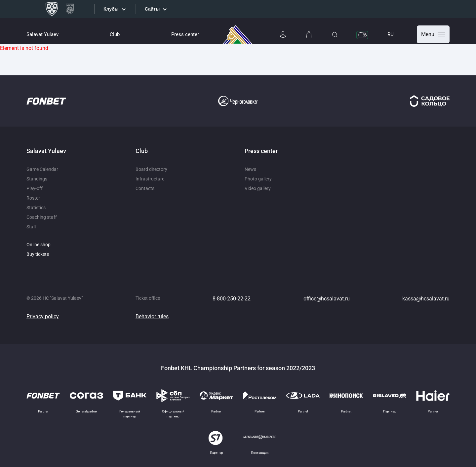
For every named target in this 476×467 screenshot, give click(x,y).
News (250, 169)
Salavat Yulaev (42, 34)
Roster (33, 198)
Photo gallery (258, 179)
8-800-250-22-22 (232, 299)
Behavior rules (152, 316)
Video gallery (258, 188)
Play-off (35, 188)
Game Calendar (42, 169)
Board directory (151, 169)
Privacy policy (43, 316)
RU (391, 34)
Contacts (145, 188)
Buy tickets (38, 254)
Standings (37, 179)
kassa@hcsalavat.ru (426, 299)
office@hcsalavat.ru (327, 299)
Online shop (39, 245)
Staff (32, 227)
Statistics (36, 208)
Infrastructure (150, 179)
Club (115, 34)
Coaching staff (42, 217)
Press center (185, 34)
